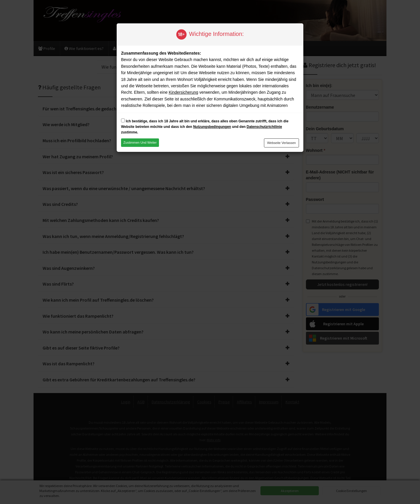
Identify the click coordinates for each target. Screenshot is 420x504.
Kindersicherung (183, 92)
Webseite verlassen (282, 143)
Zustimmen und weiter (140, 142)
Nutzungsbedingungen (212, 127)
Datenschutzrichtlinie (264, 127)
